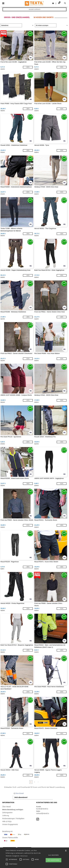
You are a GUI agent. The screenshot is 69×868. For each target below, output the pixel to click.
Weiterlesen (24, 856)
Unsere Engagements (10, 824)
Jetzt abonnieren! (21, 797)
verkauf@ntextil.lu (43, 813)
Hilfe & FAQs (7, 821)
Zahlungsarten (7, 813)
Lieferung (6, 816)
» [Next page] (38, 782)
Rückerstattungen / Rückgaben (13, 818)
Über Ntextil (6, 807)
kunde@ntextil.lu (42, 809)
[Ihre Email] (33, 793)
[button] (53, 3)
